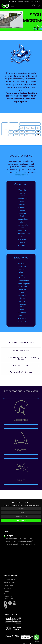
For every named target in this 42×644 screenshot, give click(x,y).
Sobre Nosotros (9, 580)
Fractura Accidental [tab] (21, 366)
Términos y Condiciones (8, 598)
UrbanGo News (9, 583)
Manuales (7, 588)
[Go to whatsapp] (37, 637)
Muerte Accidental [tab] (21, 351)
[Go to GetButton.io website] (37, 642)
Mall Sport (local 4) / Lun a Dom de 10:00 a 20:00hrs (24, 1)
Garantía (7, 594)
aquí (18, 172)
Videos (6, 591)
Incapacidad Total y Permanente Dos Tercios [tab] (21, 358)
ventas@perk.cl (21, 175)
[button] (13, 6)
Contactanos (8, 585)
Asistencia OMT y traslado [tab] (21, 372)
